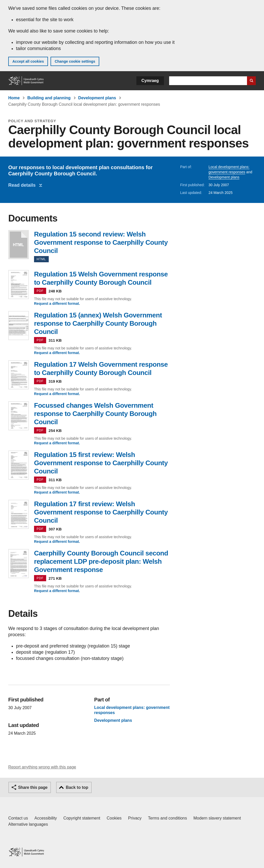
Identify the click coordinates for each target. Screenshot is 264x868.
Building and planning (49, 98)
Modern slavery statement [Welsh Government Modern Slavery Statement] (217, 818)
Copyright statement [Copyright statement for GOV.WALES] (82, 818)
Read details (23, 185)
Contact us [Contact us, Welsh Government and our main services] (18, 818)
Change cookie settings (75, 61)
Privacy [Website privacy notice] (135, 818)
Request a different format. (57, 304)
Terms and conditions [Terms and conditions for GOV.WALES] (167, 818)
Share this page (33, 787)
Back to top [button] (77, 787)
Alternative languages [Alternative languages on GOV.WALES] (28, 824)
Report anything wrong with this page (42, 767)
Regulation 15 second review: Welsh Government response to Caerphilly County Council (19, 245)
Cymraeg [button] (150, 81)
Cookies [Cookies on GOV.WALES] (114, 818)
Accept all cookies (28, 61)
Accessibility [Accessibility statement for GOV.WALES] (46, 818)
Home (14, 98)
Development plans (97, 98)
